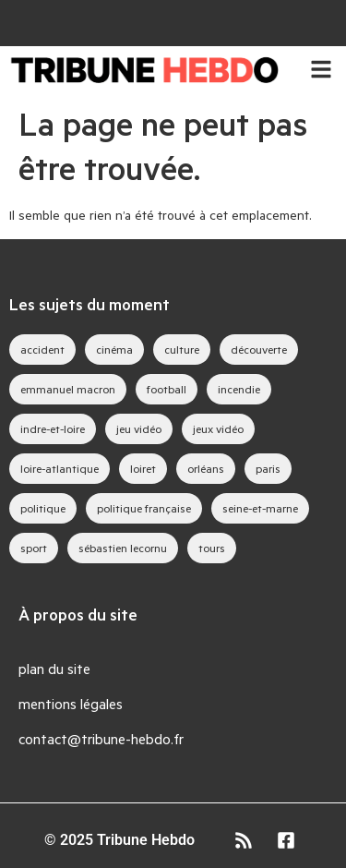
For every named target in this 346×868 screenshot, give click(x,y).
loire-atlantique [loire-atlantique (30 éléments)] (60, 468)
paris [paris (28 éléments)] (268, 468)
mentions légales (71, 703)
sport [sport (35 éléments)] (34, 548)
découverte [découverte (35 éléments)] (259, 349)
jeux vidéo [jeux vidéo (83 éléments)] (218, 428)
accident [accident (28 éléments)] (42, 349)
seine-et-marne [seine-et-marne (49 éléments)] (260, 508)
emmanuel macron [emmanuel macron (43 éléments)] (68, 389)
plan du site (54, 668)
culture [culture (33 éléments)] (182, 349)
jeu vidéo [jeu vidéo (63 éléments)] (139, 428)
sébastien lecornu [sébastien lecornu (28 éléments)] (123, 548)
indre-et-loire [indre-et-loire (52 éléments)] (53, 428)
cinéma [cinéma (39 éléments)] (114, 349)
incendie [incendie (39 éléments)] (239, 389)
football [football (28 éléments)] (167, 389)
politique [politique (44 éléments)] (43, 508)
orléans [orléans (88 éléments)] (206, 468)
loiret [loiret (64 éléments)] (143, 468)
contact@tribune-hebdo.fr (101, 738)
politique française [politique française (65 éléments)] (144, 508)
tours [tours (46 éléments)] (212, 548)
